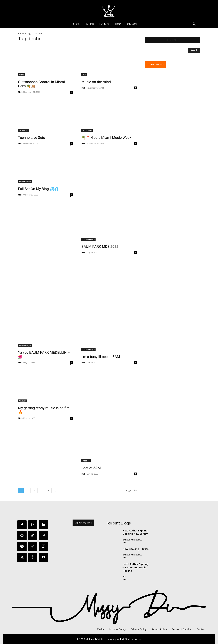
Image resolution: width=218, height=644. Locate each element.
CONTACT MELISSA (155, 64)
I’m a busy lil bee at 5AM (101, 357)
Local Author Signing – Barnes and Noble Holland (136, 568)
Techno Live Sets (32, 138)
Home (21, 33)
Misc (84, 75)
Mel (20, 92)
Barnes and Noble (132, 540)
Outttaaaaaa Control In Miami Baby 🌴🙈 (41, 84)
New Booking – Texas (136, 549)
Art (124, 577)
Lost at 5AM (91, 468)
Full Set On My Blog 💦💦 (38, 189)
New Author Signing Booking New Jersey (135, 532)
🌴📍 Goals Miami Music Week (106, 138)
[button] (194, 24)
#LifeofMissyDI (25, 182)
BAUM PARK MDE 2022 (100, 247)
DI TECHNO (24, 130)
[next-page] (56, 490)
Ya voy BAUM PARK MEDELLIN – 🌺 (44, 355)
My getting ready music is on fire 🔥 (44, 410)
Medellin (23, 401)
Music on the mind (96, 82)
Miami (22, 75)
